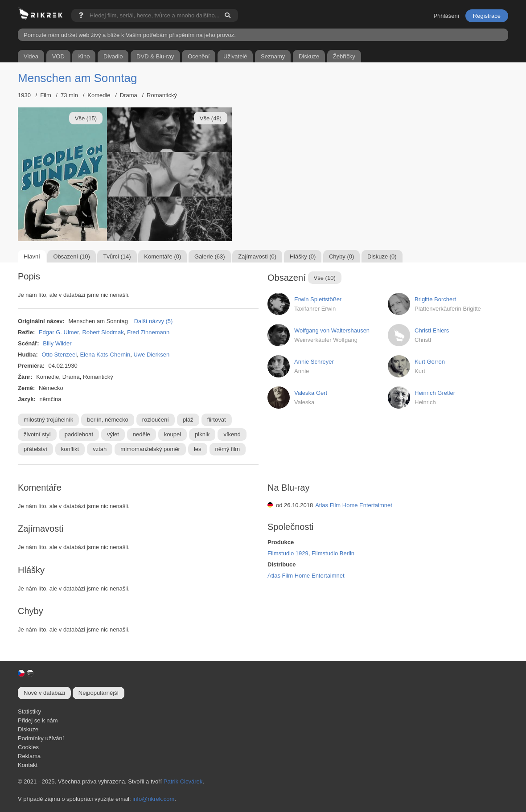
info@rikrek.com (153, 799)
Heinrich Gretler (435, 393)
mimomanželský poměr (150, 449)
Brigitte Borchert (435, 299)
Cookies (28, 747)
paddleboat (79, 434)
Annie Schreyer (314, 362)
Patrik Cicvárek (183, 781)
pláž (188, 420)
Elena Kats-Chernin (105, 355)
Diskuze (28, 729)
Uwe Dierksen (151, 355)
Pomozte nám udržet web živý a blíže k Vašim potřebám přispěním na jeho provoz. (130, 35)
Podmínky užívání (41, 738)
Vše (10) (325, 278)
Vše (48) (211, 118)
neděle (142, 434)
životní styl (37, 434)
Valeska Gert (311, 393)
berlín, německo (108, 420)
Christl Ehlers (432, 330)
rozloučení (156, 420)
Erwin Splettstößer (318, 299)
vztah (100, 449)
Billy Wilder (57, 343)
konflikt (70, 449)
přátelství (35, 449)
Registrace (487, 16)
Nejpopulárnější (99, 693)
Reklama (29, 756)
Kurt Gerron (430, 362)
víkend (232, 434)
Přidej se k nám (38, 720)
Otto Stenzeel (59, 355)
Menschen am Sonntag (77, 78)
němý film (228, 449)
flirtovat (217, 420)
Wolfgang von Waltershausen (332, 330)
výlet (113, 434)
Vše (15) (86, 118)
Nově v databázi (44, 693)
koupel (173, 434)
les (198, 449)
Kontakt (28, 765)
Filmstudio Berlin (333, 553)
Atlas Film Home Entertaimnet (354, 505)
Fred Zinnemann (148, 332)
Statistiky (29, 712)
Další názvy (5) (154, 321)
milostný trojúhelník (48, 420)
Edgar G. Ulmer (59, 332)
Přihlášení (446, 16)
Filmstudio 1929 (288, 553)
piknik (202, 434)
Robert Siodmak (103, 332)
